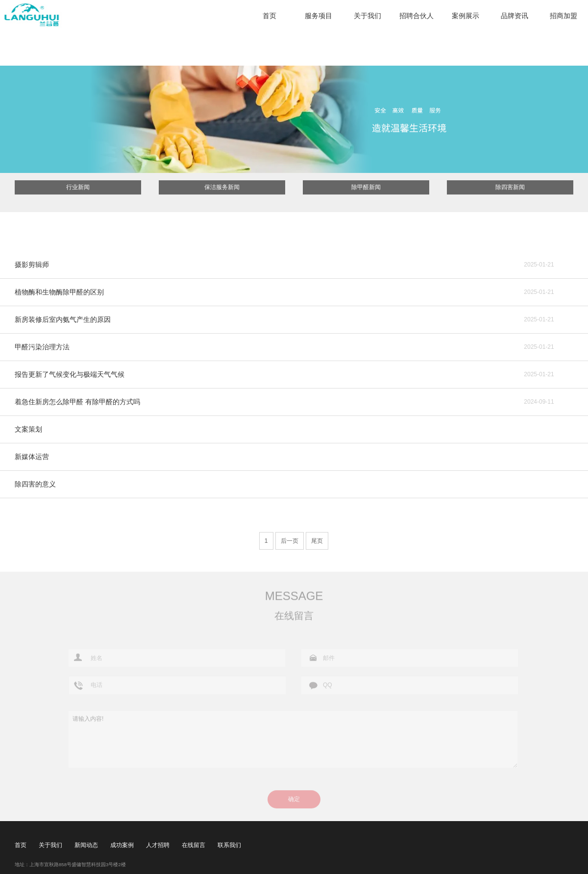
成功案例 (122, 845)
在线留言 (194, 845)
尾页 (317, 541)
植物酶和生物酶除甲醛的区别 (59, 292)
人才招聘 (158, 845)
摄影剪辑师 (32, 265)
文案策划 (28, 429)
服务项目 (318, 16)
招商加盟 (563, 16)
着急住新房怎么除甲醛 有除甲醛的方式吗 (77, 402)
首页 (269, 16)
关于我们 (367, 16)
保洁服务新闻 (222, 187)
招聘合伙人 (416, 16)
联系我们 (229, 845)
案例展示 (465, 16)
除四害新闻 (510, 187)
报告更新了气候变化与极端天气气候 (70, 374)
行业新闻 (78, 187)
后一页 (290, 541)
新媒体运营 (32, 457)
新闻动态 (86, 845)
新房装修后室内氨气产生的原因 (63, 319)
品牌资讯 (514, 16)
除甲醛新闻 (366, 187)
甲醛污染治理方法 (42, 347)
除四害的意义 (35, 484)
